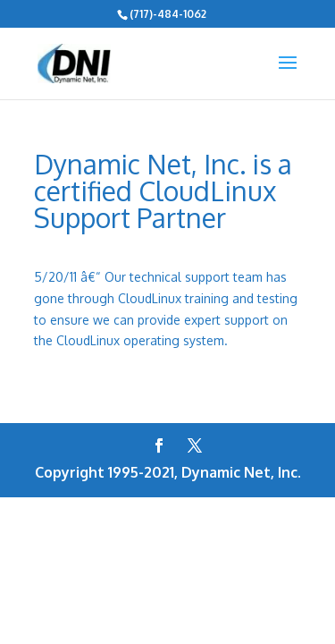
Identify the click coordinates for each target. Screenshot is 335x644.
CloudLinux (88, 340)
